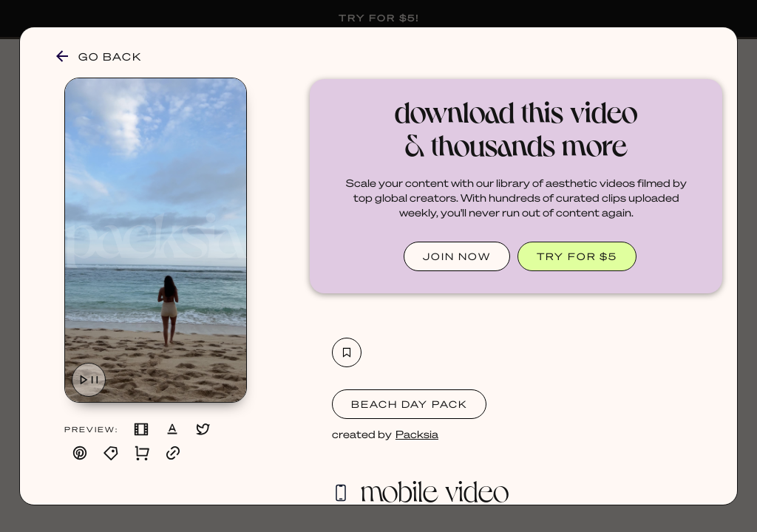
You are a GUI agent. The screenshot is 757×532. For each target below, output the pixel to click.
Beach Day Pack (409, 404)
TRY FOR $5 (577, 256)
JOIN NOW (457, 256)
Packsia (417, 434)
